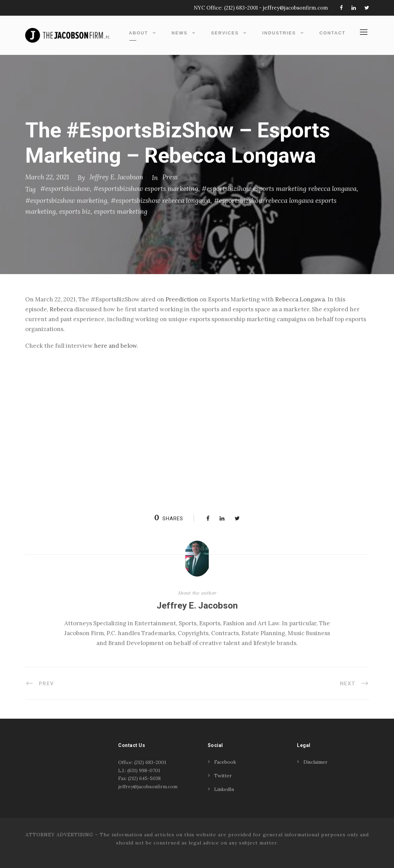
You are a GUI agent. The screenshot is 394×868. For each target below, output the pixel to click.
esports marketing (121, 211)
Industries (279, 33)
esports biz (75, 211)
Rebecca (61, 309)
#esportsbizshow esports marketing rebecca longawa (279, 189)
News (180, 33)
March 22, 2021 (47, 177)
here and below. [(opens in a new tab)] (116, 346)
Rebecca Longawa (300, 299)
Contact (333, 33)
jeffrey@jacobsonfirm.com (295, 8)
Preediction (182, 299)
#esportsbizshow (65, 189)
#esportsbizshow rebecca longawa (161, 200)
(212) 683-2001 (241, 8)
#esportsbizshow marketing (66, 200)
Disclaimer (316, 762)
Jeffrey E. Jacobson (116, 177)
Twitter (223, 776)
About (138, 33)
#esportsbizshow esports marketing (146, 189)
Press (170, 177)
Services (225, 33)
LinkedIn (224, 789)
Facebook (225, 762)
